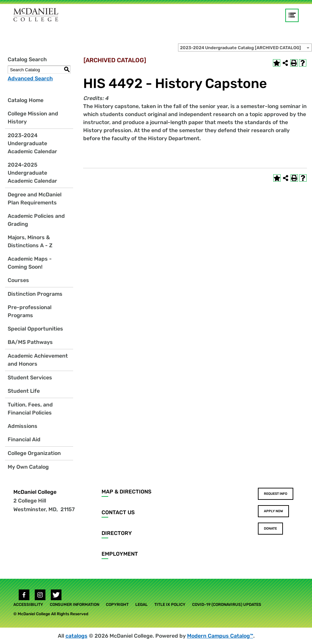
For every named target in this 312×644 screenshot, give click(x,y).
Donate (270, 529)
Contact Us (118, 512)
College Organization (34, 453)
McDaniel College (35, 492)
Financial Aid (24, 439)
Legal (141, 605)
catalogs (76, 636)
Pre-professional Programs (30, 311)
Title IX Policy (170, 605)
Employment (120, 554)
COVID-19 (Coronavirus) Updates (227, 605)
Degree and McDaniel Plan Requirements (35, 199)
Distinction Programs (35, 294)
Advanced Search (30, 78)
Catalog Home (26, 100)
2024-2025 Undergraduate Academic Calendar (32, 173)
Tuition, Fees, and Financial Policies (30, 409)
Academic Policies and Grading (36, 220)
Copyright (117, 605)
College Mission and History (33, 118)
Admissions (23, 426)
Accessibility (28, 605)
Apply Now (273, 511)
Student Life (24, 391)
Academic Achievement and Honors (38, 360)
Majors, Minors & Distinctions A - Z (30, 241)
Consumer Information (74, 605)
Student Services (30, 378)
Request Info (276, 494)
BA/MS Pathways (30, 342)
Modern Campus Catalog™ (220, 636)
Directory (117, 533)
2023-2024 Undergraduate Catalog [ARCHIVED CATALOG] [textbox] (241, 48)
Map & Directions (126, 492)
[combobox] (245, 48)
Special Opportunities (35, 329)
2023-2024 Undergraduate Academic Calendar (32, 143)
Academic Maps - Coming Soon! (30, 263)
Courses (18, 280)
